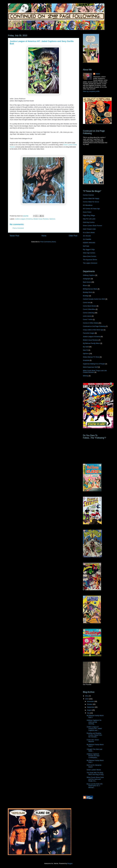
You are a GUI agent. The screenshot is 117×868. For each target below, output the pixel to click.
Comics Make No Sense (91, 202)
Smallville (86, 360)
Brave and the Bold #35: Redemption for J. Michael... (95, 786)
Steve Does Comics (89, 256)
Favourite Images (89, 333)
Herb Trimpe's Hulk (89, 229)
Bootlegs (86, 296)
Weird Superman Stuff (90, 367)
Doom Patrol (87, 212)
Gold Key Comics (89, 222)
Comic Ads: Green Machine (93, 741)
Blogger (70, 863)
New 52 (85, 350)
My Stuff (86, 347)
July (89, 713)
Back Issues (87, 282)
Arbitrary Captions (89, 275)
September (91, 707)
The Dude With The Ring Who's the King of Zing (95, 774)
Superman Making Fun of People (94, 364)
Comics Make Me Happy (91, 198)
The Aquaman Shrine (90, 260)
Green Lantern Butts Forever (92, 226)
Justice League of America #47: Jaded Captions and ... (94, 729)
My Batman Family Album (91, 343)
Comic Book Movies (90, 306)
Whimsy (86, 376)
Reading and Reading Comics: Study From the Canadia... (94, 735)
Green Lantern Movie (94, 770)
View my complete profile (91, 91)
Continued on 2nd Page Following (94, 326)
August (90, 710)
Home (44, 236)
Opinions (52, 219)
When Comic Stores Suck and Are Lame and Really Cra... (95, 779)
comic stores (87, 316)
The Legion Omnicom (90, 263)
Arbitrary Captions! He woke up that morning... (94, 722)
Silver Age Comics (89, 253)
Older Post (73, 236)
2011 (87, 696)
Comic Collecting (89, 313)
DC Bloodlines (88, 205)
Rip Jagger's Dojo (89, 250)
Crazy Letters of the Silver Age (93, 330)
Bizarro (85, 285)
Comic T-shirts (88, 320)
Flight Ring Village (89, 215)
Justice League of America (24, 219)
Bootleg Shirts (88, 292)
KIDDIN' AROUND (89, 243)
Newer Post (14, 236)
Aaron (98, 74)
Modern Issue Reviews (41, 219)
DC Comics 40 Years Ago (91, 209)
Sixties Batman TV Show (91, 357)
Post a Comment (18, 228)
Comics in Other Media (91, 323)
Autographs (87, 279)
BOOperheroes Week (90, 289)
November (91, 701)
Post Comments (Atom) (48, 242)
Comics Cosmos (88, 195)
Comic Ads (86, 302)
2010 (87, 699)
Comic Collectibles (89, 309)
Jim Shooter (87, 236)
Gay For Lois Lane (89, 219)
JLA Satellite (87, 239)
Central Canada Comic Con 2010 (94, 299)
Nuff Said (86, 246)
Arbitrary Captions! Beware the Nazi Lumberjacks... (93, 756)
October (90, 704)
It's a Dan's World (89, 232)
